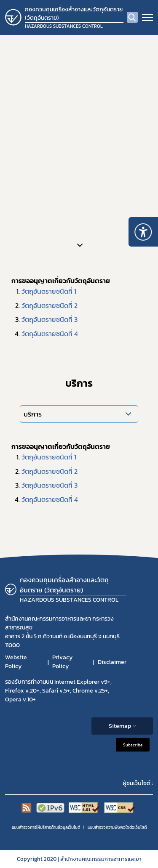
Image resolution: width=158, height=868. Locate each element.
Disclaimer (112, 662)
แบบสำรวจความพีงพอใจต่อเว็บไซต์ (117, 827)
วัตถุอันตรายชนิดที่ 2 (50, 305)
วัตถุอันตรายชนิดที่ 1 (49, 291)
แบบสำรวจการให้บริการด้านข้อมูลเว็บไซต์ (46, 827)
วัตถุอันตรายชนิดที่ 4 (50, 334)
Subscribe (133, 745)
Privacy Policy (62, 662)
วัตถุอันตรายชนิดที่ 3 (50, 319)
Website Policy (16, 662)
